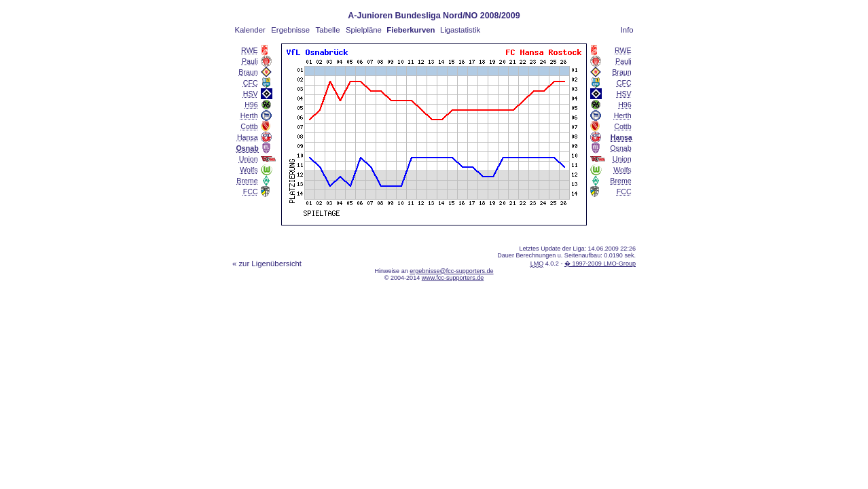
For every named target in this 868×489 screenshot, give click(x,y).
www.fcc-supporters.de (453, 278)
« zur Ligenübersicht (267, 264)
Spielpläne (364, 30)
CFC (251, 83)
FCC (251, 192)
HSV (251, 94)
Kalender (250, 30)
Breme (247, 181)
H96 (251, 105)
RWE (250, 50)
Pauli (250, 61)
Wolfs (249, 170)
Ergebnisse (290, 30)
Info (627, 30)
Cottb (249, 126)
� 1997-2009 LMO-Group (600, 264)
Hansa (248, 137)
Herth (249, 115)
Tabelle (328, 30)
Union (249, 159)
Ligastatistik (460, 30)
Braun (248, 72)
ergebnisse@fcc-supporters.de (451, 271)
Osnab (620, 148)
